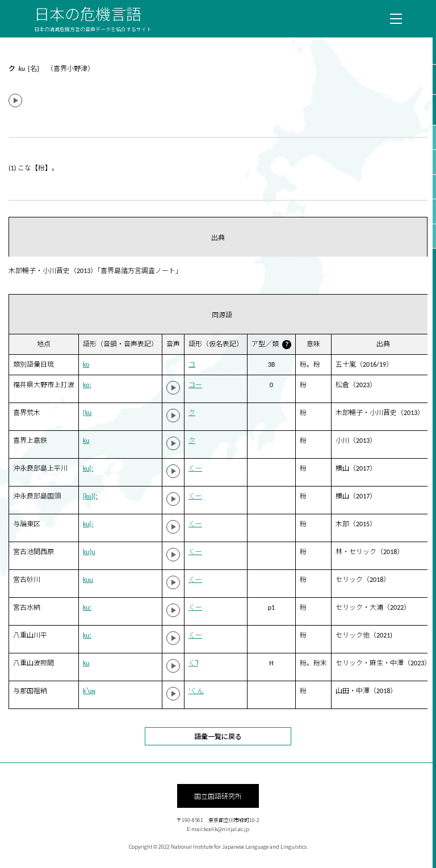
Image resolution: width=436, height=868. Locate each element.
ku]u (89, 552)
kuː (87, 607)
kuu (88, 580)
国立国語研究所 (218, 796)
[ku (87, 413)
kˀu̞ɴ (89, 691)
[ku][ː (90, 496)
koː (87, 385)
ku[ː (88, 468)
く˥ (193, 663)
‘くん (196, 691)
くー (195, 468)
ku (86, 441)
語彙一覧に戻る (218, 736)
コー (195, 385)
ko (86, 364)
